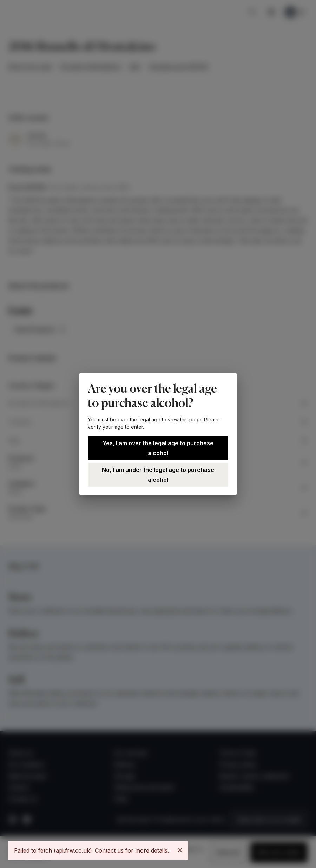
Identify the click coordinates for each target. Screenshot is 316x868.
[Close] (180, 850)
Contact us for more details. (132, 850)
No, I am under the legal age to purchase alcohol (158, 475)
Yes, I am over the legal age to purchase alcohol (158, 448)
